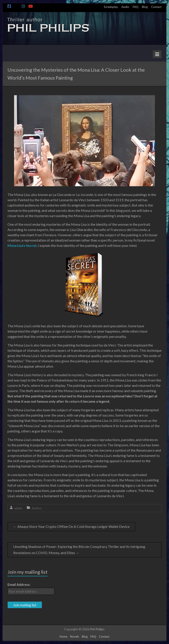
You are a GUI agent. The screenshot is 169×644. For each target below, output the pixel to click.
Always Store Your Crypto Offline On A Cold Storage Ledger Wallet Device (71, 526)
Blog (145, 7)
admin (18, 508)
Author (37, 508)
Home (63, 637)
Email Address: (19, 584)
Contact (156, 7)
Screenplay (111, 7)
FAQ (136, 7)
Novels (75, 637)
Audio (125, 7)
